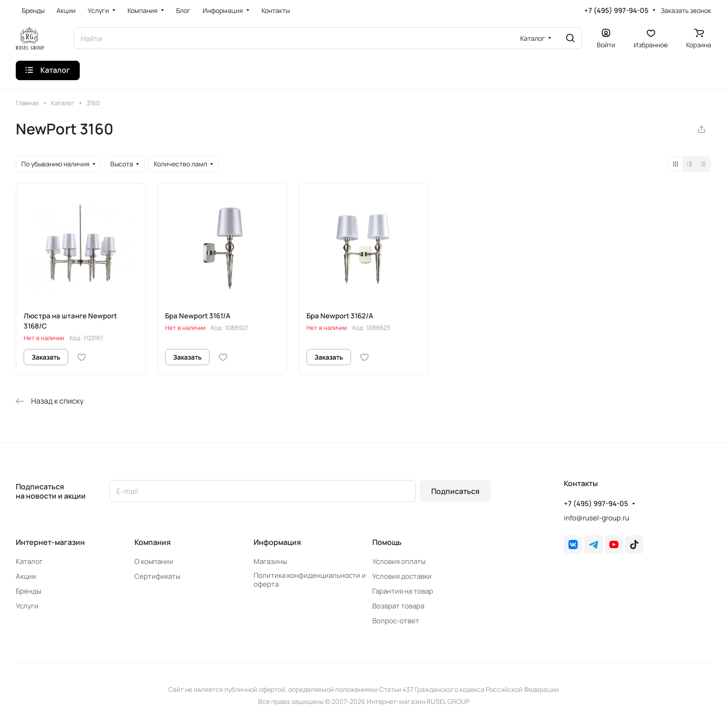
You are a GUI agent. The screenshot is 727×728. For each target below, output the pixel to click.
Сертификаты (157, 576)
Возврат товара (398, 606)
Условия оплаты (399, 561)
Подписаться (455, 491)
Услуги (27, 606)
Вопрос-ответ (396, 621)
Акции (26, 576)
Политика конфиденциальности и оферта (310, 580)
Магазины (270, 561)
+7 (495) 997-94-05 (616, 11)
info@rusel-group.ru (596, 518)
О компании (154, 561)
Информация (277, 542)
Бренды (29, 591)
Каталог (29, 561)
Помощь (387, 542)
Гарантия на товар (403, 591)
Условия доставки (402, 576)
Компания (153, 542)
